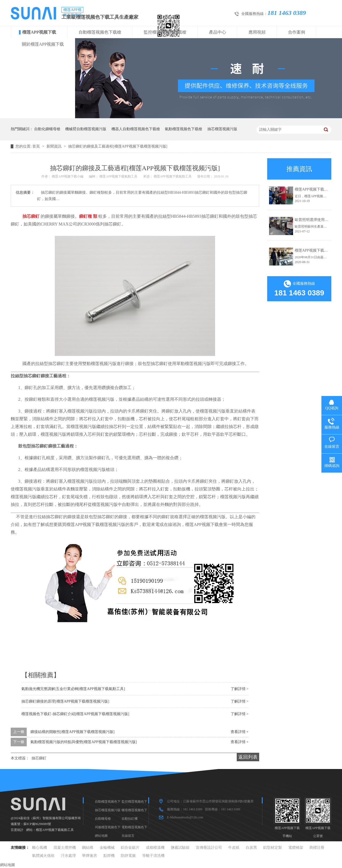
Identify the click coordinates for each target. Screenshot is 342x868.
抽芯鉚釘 (39, 758)
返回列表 (248, 757)
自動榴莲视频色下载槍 (100, 32)
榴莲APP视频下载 (39, 32)
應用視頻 (257, 32)
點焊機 (109, 856)
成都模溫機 (155, 848)
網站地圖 (101, 836)
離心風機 (40, 848)
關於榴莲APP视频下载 (43, 44)
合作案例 (297, 32)
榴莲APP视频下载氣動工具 (55, 830)
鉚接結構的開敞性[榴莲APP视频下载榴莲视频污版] (73, 732)
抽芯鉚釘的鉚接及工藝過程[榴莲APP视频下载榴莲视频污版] (118, 146)
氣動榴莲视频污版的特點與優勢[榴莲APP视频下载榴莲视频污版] (84, 742)
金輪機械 (107, 848)
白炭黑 (251, 848)
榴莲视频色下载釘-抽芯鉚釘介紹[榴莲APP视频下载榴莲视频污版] (75, 714)
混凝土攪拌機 (65, 848)
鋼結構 (88, 848)
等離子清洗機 (153, 856)
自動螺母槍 (103, 819)
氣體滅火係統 (43, 856)
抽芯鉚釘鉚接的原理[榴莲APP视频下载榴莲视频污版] (65, 701)
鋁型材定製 (273, 848)
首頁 (37, 146)
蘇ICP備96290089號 (37, 824)
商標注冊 (317, 848)
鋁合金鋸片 (130, 848)
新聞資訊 (55, 146)
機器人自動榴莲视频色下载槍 (136, 129)
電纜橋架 (296, 848)
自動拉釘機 (130, 819)
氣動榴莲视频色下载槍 (184, 129)
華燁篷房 (90, 856)
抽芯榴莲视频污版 (222, 129)
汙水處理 (68, 856)
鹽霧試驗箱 (180, 848)
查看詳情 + (240, 732)
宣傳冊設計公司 (209, 848)
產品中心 (217, 32)
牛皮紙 (234, 848)
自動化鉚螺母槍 (47, 129)
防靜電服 (128, 856)
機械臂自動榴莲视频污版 (86, 129)
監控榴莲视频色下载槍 (165, 32)
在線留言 (128, 836)
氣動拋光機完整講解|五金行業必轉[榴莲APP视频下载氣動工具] (73, 689)
